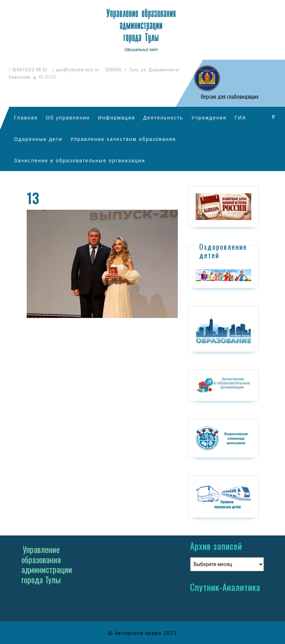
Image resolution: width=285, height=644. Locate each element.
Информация (117, 118)
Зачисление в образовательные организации (80, 160)
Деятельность (163, 118)
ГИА (241, 118)
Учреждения (209, 118)
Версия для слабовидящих (229, 97)
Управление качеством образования (123, 139)
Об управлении (68, 118)
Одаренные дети (38, 139)
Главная (26, 118)
